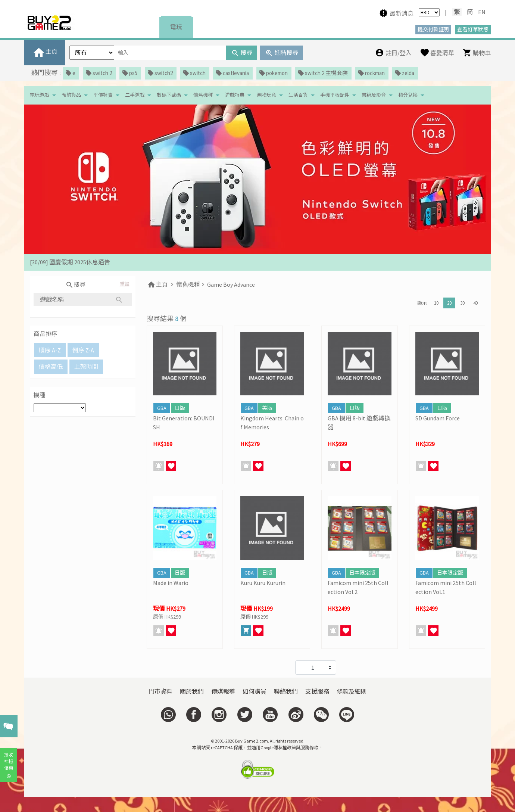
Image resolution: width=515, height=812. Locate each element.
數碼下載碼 (169, 95)
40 (475, 303)
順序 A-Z (50, 350)
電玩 (176, 27)
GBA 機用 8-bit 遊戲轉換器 (359, 423)
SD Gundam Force (438, 418)
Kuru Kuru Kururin (263, 583)
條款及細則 (352, 691)
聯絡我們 (286, 691)
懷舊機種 (203, 95)
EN (482, 12)
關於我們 (192, 691)
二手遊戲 (135, 95)
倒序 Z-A (83, 350)
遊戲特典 (235, 95)
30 (462, 303)
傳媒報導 (223, 691)
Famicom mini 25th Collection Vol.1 (446, 587)
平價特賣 (103, 95)
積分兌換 (408, 95)
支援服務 (317, 691)
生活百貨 (298, 95)
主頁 (157, 284)
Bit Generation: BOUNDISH (184, 423)
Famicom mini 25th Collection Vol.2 (358, 587)
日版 (180, 408)
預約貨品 (71, 95)
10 (436, 303)
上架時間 (86, 367)
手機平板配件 (335, 95)
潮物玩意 (266, 95)
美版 (267, 408)
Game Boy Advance (231, 284)
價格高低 (51, 367)
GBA (162, 408)
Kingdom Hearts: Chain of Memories (272, 423)
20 (449, 303)
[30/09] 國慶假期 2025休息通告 (70, 262)
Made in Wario (171, 583)
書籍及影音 (374, 95)
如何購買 (255, 691)
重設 (125, 284)
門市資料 (160, 691)
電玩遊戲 (40, 95)
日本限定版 (362, 573)
